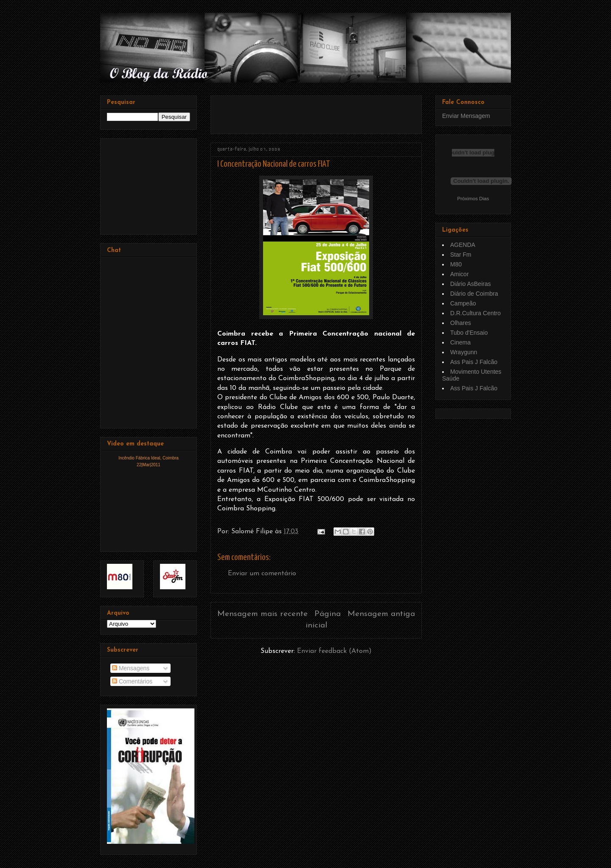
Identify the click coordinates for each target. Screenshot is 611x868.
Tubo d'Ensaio (469, 333)
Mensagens (131, 668)
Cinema (460, 342)
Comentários (132, 681)
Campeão (463, 303)
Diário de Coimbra (474, 294)
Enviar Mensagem (466, 116)
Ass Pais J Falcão (474, 362)
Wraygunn (464, 352)
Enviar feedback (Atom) (334, 651)
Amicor (460, 274)
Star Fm (461, 255)
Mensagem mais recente (262, 614)
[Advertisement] (317, 112)
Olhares (461, 323)
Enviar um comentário (262, 574)
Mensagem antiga (381, 614)
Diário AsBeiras (471, 284)
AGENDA (463, 245)
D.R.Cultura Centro (475, 313)
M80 (456, 264)
